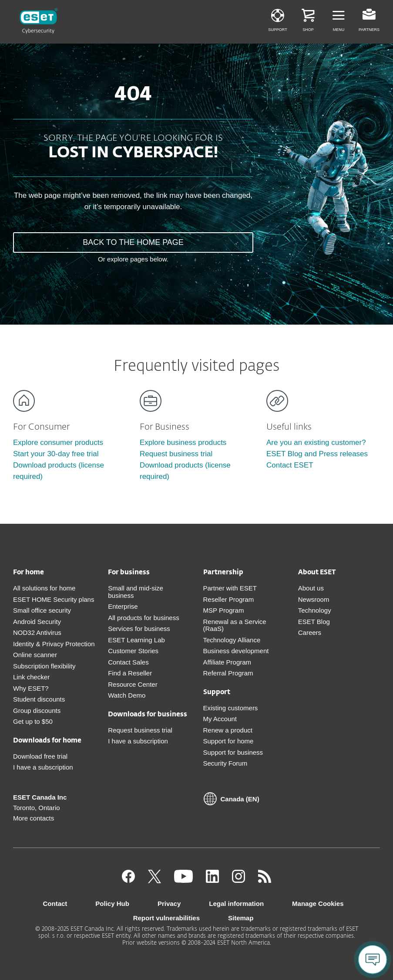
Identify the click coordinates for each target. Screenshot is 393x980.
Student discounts (39, 699)
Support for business (233, 752)
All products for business (143, 618)
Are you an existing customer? (316, 443)
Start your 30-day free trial (56, 454)
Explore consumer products (58, 443)
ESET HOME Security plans (54, 599)
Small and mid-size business (136, 592)
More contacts (34, 818)
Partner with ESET (230, 588)
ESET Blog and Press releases (317, 454)
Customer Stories (133, 651)
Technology (315, 610)
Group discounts (37, 710)
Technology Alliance (232, 640)
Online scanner (35, 655)
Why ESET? (31, 688)
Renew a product (228, 730)
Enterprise (123, 606)
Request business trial (176, 454)
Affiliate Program (227, 662)
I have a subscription (43, 767)
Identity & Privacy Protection (54, 644)
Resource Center (133, 684)
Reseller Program (229, 599)
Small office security (42, 610)
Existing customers (231, 708)
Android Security (37, 622)
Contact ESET (290, 465)
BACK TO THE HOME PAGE (133, 242)
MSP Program (224, 610)
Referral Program (228, 673)
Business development (236, 651)
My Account (220, 719)
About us (311, 588)
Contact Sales (128, 662)
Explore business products (183, 443)
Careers (310, 632)
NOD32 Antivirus (37, 632)
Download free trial (40, 756)
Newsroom (314, 599)
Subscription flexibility (44, 666)
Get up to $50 (33, 721)
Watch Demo (127, 695)
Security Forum (225, 763)
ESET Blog (314, 622)
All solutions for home (44, 588)
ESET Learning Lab (136, 640)
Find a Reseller (130, 673)
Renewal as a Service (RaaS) (235, 625)
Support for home (228, 741)
